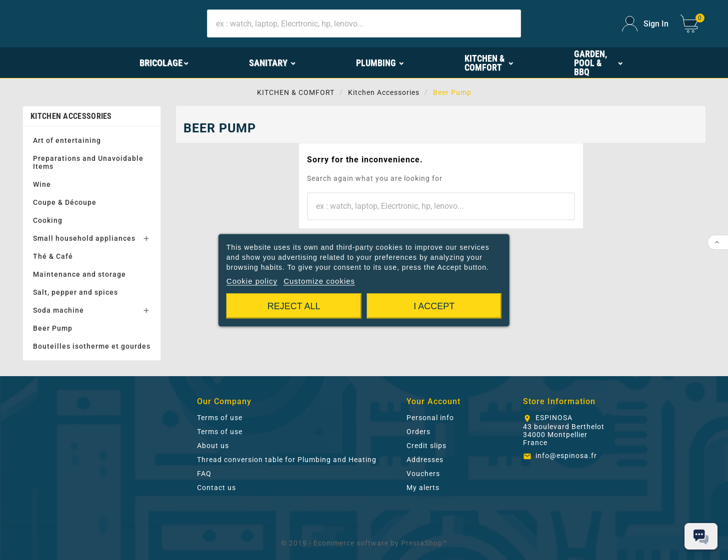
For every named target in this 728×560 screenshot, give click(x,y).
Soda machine (58, 310)
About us (213, 446)
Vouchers (423, 474)
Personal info (430, 418)
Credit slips (426, 446)
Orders (418, 432)
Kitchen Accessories (71, 116)
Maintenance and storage (79, 274)
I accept (434, 306)
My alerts (423, 488)
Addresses (425, 460)
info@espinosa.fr (566, 456)
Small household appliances (84, 238)
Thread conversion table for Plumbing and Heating (287, 460)
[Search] (364, 23)
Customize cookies (319, 280)
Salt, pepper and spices (75, 292)
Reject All (294, 306)
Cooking (48, 220)
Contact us (216, 488)
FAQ (204, 474)
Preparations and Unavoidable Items (88, 162)
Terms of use (220, 418)
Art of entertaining (67, 140)
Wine (42, 184)
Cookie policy (252, 280)
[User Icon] (645, 24)
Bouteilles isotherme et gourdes (92, 346)
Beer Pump (53, 328)
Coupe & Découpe (65, 202)
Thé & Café (53, 256)
